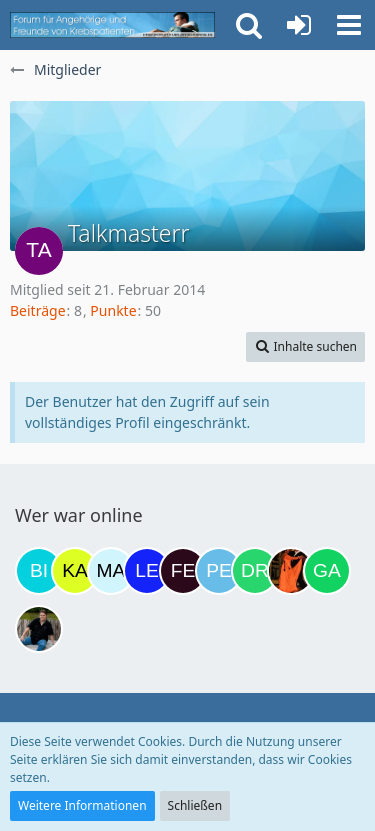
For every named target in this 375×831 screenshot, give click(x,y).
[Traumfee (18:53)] (291, 571)
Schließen (195, 805)
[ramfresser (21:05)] (39, 629)
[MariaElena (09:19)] (111, 571)
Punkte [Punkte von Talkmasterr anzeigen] (113, 310)
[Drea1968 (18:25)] (255, 571)
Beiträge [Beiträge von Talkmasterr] (38, 310)
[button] (349, 25)
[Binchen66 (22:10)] (39, 571)
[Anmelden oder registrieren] (299, 25)
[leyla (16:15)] (147, 571)
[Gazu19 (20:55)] (327, 571)
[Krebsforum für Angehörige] (112, 25)
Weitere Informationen (82, 805)
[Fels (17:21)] (183, 571)
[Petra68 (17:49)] (219, 571)
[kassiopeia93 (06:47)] (75, 571)
